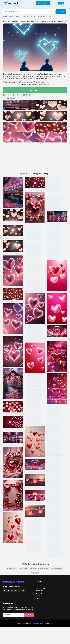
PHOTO (38, 596)
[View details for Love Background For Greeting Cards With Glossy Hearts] (35, 496)
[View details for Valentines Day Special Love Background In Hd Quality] (13, 408)
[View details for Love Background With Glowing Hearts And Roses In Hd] (13, 463)
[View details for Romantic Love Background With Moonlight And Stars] (35, 528)
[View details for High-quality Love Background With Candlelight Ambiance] (35, 545)
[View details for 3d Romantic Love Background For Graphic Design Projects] (13, 439)
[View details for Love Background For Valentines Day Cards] (57, 482)
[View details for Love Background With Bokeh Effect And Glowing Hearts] (57, 465)
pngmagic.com (14, 582)
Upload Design (43, 3)
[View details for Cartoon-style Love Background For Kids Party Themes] (35, 512)
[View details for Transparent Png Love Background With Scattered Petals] (57, 184)
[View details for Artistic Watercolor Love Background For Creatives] (57, 276)
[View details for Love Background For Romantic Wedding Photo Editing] (57, 218)
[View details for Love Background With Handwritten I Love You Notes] (35, 232)
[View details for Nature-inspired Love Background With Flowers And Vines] (35, 208)
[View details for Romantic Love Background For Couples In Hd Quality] (57, 550)
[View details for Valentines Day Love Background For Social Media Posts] (57, 202)
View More (35, 574)
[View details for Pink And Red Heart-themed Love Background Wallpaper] (13, 528)
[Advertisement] (35, 158)
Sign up (61, 3)
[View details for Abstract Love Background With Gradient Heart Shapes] (57, 332)
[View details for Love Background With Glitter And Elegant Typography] (57, 234)
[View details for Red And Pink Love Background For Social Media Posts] (13, 319)
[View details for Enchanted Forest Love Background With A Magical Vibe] (35, 442)
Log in (54, 3)
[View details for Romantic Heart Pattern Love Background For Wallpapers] (13, 271)
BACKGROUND (41, 588)
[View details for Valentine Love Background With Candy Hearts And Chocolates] (35, 249)
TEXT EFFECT (40, 593)
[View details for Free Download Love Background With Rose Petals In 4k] (13, 351)
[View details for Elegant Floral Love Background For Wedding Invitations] (57, 448)
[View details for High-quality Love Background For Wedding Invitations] (13, 495)
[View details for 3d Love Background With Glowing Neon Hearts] (57, 414)
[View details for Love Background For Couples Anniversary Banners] (35, 383)
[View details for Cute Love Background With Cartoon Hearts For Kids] (57, 431)
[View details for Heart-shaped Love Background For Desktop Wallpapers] (57, 533)
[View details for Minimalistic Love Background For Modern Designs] (57, 389)
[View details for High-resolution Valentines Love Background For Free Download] (13, 232)
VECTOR (39, 599)
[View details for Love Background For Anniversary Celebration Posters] (57, 251)
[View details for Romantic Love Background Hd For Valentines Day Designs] (35, 184)
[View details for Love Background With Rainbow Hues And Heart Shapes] (35, 466)
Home (5, 16)
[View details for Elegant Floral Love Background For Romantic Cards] (13, 384)
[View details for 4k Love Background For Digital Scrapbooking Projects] (35, 481)
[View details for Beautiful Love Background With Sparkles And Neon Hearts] (13, 295)
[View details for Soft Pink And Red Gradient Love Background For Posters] (13, 423)
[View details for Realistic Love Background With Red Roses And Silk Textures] (35, 308)
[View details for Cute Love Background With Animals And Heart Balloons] (35, 333)
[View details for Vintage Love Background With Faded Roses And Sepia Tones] (57, 356)
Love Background (14, 16)
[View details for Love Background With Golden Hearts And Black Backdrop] (35, 284)
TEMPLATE (39, 591)
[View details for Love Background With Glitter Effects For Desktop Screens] (13, 247)
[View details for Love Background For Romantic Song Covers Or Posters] (35, 267)
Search (61, 12)
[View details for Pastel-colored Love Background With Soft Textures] (57, 308)
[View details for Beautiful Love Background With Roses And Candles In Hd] (13, 216)
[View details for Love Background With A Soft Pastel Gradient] (35, 400)
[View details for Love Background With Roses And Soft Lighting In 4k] (57, 516)
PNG (37, 586)
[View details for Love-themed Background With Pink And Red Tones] (57, 499)
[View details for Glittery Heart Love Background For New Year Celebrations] (35, 417)
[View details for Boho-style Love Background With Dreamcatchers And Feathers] (35, 358)
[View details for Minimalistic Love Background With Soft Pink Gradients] (13, 192)
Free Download (35, 90)
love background (16, 76)
